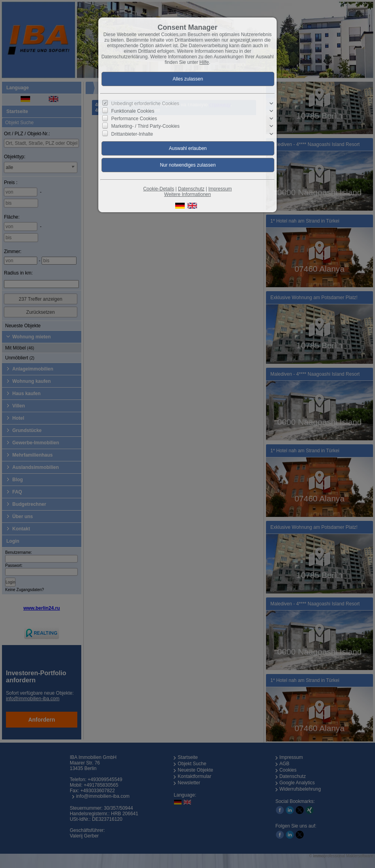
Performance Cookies (134, 119)
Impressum (220, 189)
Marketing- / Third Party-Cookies (146, 126)
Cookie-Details (159, 189)
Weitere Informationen (187, 194)
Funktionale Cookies (133, 111)
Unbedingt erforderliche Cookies (145, 104)
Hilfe (204, 62)
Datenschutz (191, 189)
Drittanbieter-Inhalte (132, 134)
